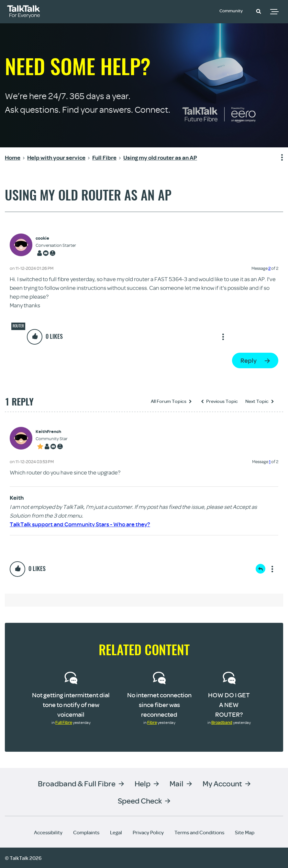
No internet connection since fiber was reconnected (159, 705)
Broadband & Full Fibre (77, 783)
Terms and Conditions (199, 832)
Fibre (152, 722)
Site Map (245, 832)
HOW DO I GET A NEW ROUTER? (229, 705)
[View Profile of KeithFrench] (52, 432)
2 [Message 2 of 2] (269, 268)
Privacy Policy (148, 832)
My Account (222, 783)
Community (233, 11)
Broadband (222, 722)
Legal (116, 832)
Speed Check (140, 800)
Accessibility (48, 832)
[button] (259, 11)
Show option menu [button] (278, 158)
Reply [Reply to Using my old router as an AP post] (249, 360)
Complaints (86, 832)
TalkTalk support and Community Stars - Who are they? (80, 524)
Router (18, 326)
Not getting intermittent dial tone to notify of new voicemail (71, 705)
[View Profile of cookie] (56, 238)
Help (143, 783)
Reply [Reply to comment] (260, 569)
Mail (177, 783)
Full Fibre (64, 722)
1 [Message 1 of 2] (270, 462)
